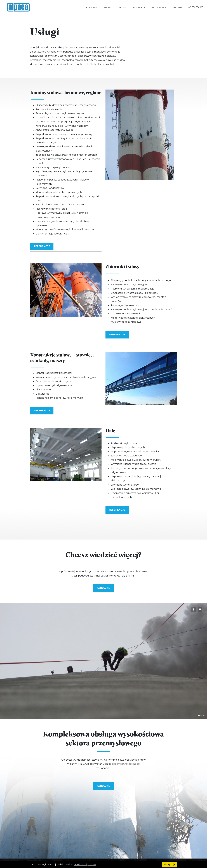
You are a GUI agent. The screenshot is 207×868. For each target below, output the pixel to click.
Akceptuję (169, 865)
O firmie (108, 7)
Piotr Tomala (159, 7)
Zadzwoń (103, 588)
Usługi (123, 7)
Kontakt (177, 7)
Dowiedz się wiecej (85, 865)
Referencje (139, 7)
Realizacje (92, 7)
